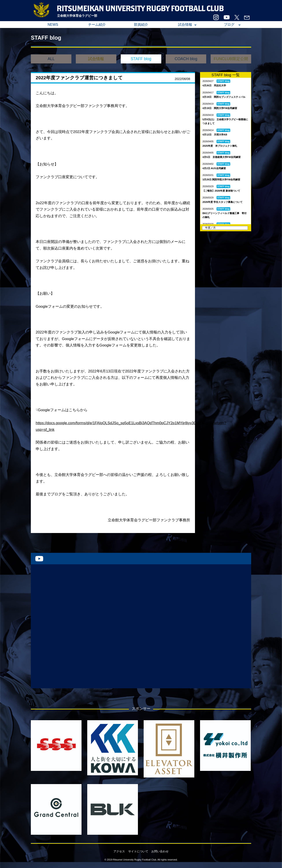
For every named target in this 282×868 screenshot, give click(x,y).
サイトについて (138, 851)
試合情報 (185, 25)
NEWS (53, 25)
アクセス (119, 851)
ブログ (229, 25)
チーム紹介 (97, 25)
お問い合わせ (160, 851)
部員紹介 (141, 25)
